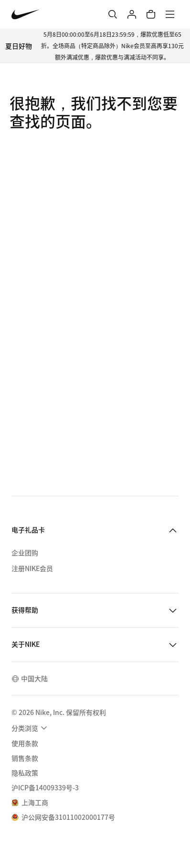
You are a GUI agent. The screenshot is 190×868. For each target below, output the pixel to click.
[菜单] (170, 14)
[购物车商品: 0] (151, 14)
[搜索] (113, 14)
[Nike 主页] (26, 15)
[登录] (132, 14)
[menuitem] (31, 728)
